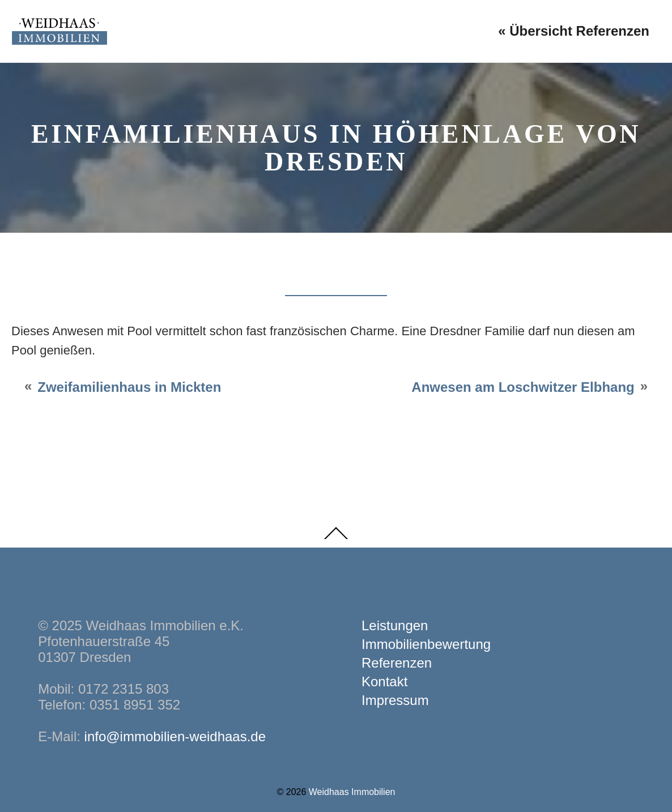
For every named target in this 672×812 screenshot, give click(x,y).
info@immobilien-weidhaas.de (175, 736)
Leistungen (395, 625)
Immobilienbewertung (426, 644)
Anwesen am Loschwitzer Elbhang (523, 387)
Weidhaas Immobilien (352, 792)
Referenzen (397, 663)
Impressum (395, 700)
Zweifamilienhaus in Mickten (129, 387)
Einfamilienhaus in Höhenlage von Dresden (336, 148)
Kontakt (384, 681)
